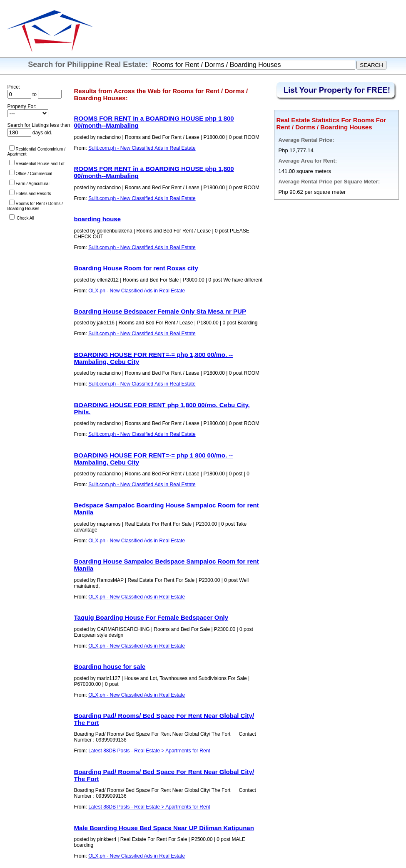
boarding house (98, 219)
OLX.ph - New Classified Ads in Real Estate (137, 291)
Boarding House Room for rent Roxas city (136, 268)
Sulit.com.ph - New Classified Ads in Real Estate (142, 148)
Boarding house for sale (110, 666)
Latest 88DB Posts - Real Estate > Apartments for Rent (149, 751)
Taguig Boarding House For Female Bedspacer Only (151, 617)
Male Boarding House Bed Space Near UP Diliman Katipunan (164, 828)
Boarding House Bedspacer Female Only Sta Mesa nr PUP (160, 311)
